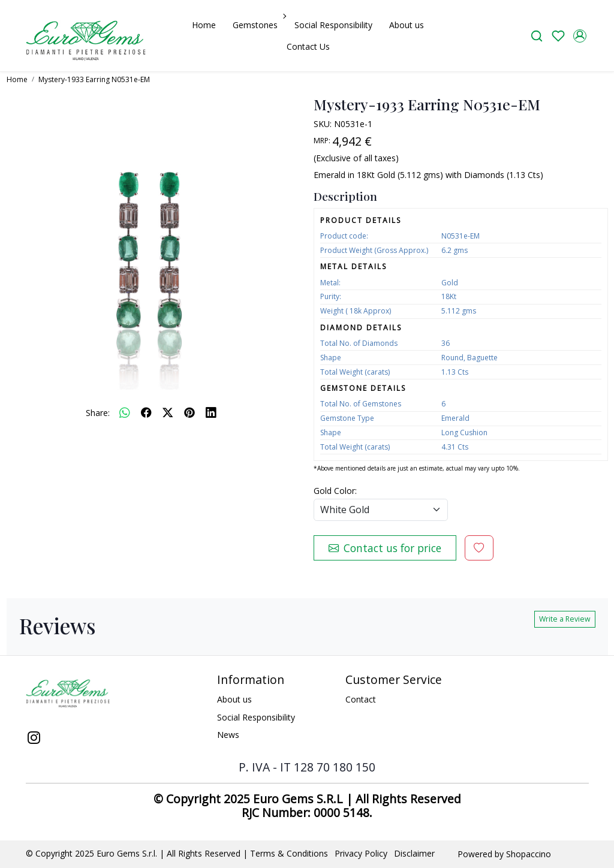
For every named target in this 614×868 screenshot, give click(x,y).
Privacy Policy (361, 853)
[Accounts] (580, 36)
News (228, 735)
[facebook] (146, 412)
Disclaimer (414, 853)
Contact (361, 699)
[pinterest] (189, 412)
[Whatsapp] (125, 412)
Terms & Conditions (289, 853)
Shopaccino (529, 854)
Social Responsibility (333, 25)
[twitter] (168, 412)
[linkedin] (211, 412)
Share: (98, 413)
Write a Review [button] (565, 619)
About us (407, 25)
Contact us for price (385, 548)
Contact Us (308, 46)
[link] (537, 36)
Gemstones (258, 25)
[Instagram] (34, 739)
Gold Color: (335, 491)
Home (204, 25)
